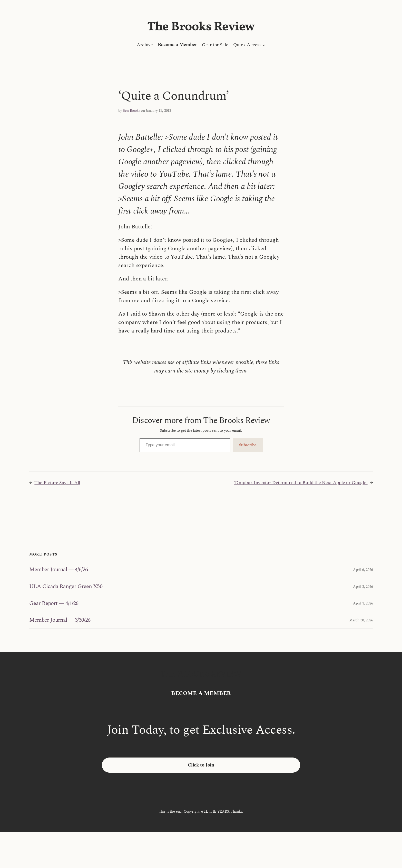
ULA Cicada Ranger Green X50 (66, 587)
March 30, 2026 (361, 620)
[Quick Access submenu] (264, 45)
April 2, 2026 (363, 587)
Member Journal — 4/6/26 (59, 570)
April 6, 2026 (363, 570)
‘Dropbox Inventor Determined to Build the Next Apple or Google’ (301, 483)
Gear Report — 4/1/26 (54, 604)
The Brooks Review (201, 27)
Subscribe (248, 445)
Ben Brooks (131, 111)
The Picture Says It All (57, 483)
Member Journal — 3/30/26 (60, 620)
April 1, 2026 (363, 603)
